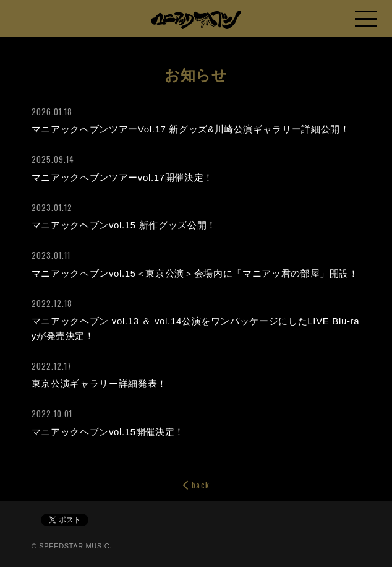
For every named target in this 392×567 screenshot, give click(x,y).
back (196, 485)
